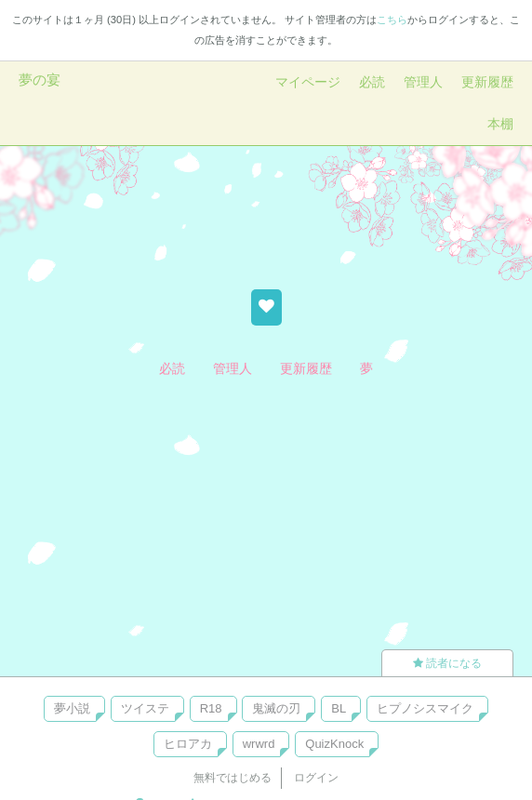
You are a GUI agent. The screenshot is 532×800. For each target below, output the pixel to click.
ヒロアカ (188, 744)
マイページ (308, 82)
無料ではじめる (233, 778)
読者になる (447, 663)
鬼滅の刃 (276, 708)
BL (339, 708)
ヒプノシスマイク (425, 708)
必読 (372, 82)
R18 (211, 708)
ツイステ (145, 708)
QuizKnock (334, 744)
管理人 (423, 82)
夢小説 (72, 708)
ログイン (316, 778)
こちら (392, 20)
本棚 (500, 124)
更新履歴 (487, 82)
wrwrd (259, 744)
